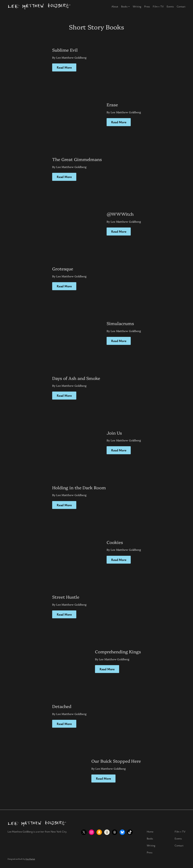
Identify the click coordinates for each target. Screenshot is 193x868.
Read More (64, 67)
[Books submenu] (129, 6)
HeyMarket (30, 859)
